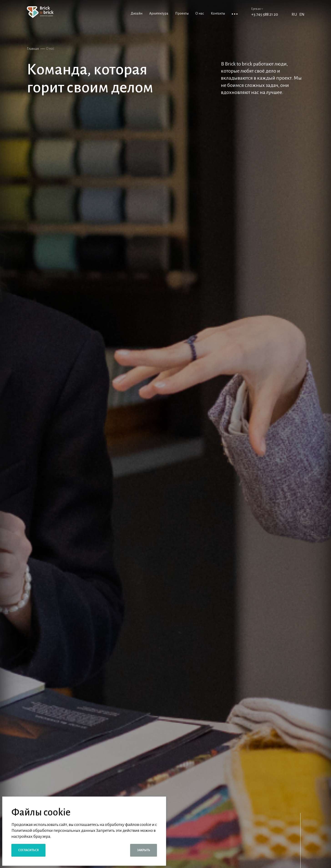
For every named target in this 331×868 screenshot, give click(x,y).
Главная (33, 49)
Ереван (257, 9)
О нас (50, 48)
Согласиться (28, 850)
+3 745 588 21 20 (265, 14)
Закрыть (144, 850)
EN (302, 14)
